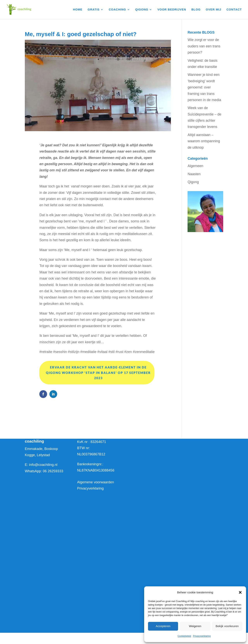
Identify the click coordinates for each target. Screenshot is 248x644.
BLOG (196, 10)
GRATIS (94, 10)
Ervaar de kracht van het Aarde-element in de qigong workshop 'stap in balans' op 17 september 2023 (98, 372)
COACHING (117, 10)
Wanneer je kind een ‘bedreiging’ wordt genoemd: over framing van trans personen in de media (204, 87)
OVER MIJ (214, 10)
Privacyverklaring (202, 636)
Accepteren (163, 626)
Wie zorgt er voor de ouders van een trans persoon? (204, 46)
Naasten (194, 174)
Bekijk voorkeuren (227, 626)
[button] (240, 592)
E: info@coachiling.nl (41, 465)
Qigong (193, 182)
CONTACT (234, 10)
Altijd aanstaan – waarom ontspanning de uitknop (204, 141)
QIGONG (142, 10)
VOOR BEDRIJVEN (172, 10)
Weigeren (195, 626)
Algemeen (195, 166)
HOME (78, 10)
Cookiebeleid (184, 636)
